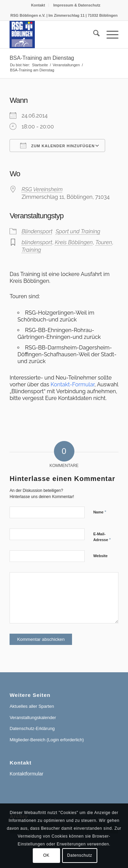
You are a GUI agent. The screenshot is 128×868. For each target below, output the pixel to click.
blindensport (37, 242)
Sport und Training (78, 231)
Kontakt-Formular (73, 384)
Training (31, 250)
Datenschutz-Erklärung (32, 728)
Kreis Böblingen (74, 242)
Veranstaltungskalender (33, 718)
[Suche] (93, 35)
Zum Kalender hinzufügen (57, 146)
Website (100, 556)
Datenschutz (80, 855)
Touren (104, 242)
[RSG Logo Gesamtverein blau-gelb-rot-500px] (53, 35)
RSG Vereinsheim (42, 189)
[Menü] (109, 35)
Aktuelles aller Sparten (32, 706)
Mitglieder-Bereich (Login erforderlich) (47, 740)
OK (46, 855)
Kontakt (38, 5)
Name (100, 512)
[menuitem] (38, 5)
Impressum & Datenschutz (77, 5)
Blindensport (37, 231)
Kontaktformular (26, 774)
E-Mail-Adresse (102, 537)
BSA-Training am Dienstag (42, 58)
